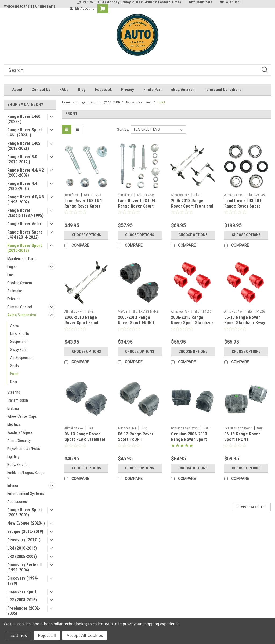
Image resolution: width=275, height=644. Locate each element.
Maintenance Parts (22, 259)
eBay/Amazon (183, 90)
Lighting (13, 457)
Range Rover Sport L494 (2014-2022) (25, 235)
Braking (13, 408)
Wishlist (229, 2)
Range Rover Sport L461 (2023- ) (25, 132)
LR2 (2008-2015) (22, 600)
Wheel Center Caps (22, 416)
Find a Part (153, 90)
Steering (14, 392)
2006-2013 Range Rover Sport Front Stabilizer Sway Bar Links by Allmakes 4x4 (85, 325)
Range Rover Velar (24, 224)
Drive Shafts (20, 334)
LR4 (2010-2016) (22, 548)
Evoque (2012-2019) (25, 532)
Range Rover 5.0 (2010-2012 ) (22, 159)
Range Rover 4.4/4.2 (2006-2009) (26, 173)
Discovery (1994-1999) (23, 581)
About (17, 90)
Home (66, 102)
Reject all (47, 635)
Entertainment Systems (26, 494)
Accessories (17, 502)
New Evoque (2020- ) (26, 523)
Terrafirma (72, 195)
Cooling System (20, 283)
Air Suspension (22, 358)
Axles (15, 325)
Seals (15, 366)
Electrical (14, 424)
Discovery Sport (22, 592)
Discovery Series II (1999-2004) (24, 567)
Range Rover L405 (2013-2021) (24, 146)
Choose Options (86, 235)
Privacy (128, 90)
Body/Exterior (18, 465)
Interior (13, 486)
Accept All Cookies (85, 635)
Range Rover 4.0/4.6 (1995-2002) (26, 199)
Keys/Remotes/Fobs (24, 449)
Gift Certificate (201, 2)
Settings (19, 635)
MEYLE (123, 312)
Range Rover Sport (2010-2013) (25, 248)
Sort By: (123, 129)
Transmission (18, 400)
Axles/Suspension (22, 315)
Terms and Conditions (223, 90)
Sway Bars (18, 350)
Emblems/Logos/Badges (26, 475)
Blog (82, 90)
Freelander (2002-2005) (24, 611)
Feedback (103, 90)
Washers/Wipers (20, 432)
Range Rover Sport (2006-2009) (25, 512)
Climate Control (20, 307)
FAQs (64, 90)
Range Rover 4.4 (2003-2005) (22, 186)
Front (14, 374)
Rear (14, 382)
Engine (12, 267)
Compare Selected (251, 507)
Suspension (19, 342)
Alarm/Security (19, 441)
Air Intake (15, 291)
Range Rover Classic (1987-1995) (25, 213)
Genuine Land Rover (185, 428)
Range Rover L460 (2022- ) (24, 119)
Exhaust (14, 299)
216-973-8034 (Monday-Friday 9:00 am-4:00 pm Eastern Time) (129, 2)
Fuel (10, 275)
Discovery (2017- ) (24, 540)
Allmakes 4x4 (180, 195)
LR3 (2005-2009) (22, 556)
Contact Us (41, 90)
